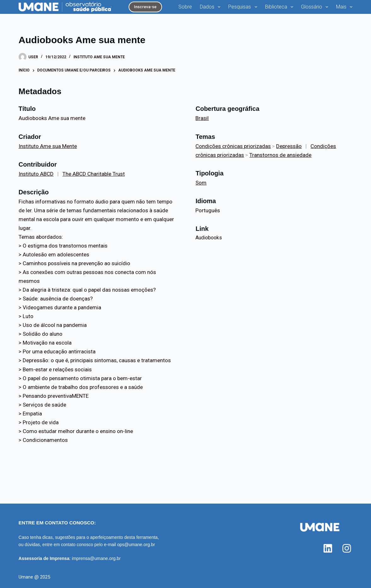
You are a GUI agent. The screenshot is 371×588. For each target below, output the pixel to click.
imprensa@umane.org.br (96, 558)
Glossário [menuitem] (316, 7)
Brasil (202, 118)
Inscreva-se (145, 7)
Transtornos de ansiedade (280, 155)
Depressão (289, 146)
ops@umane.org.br (136, 545)
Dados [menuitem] (211, 7)
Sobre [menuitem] (185, 7)
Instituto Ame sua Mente (99, 57)
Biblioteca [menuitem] (280, 7)
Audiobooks (209, 238)
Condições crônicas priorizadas (233, 146)
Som (201, 183)
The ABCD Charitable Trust (94, 174)
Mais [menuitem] (344, 7)
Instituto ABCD (36, 174)
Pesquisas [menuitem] (244, 7)
